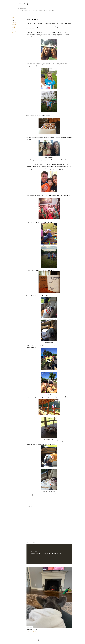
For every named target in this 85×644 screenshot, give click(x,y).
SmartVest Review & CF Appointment (46, 553)
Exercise (14, 24)
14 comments (37, 556)
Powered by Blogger (42, 640)
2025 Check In (32, 629)
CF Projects (34, 11)
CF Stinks (23, 4)
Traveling (14, 31)
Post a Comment (33, 631)
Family (13, 26)
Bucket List (50, 11)
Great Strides (42, 11)
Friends (14, 28)
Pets (13, 29)
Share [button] (13, 17)
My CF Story (27, 11)
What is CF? (20, 11)
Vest (13, 33)
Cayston (14, 22)
